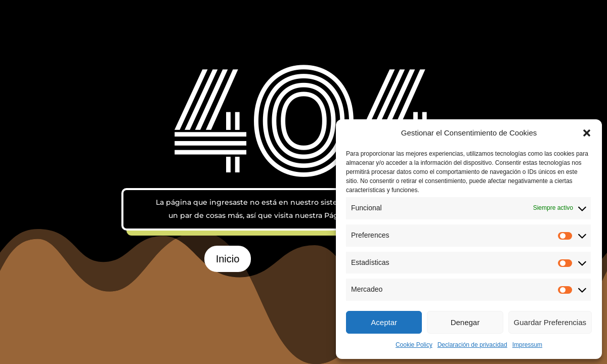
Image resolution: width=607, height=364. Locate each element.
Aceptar (384, 322)
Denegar (465, 322)
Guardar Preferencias (550, 322)
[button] (587, 133)
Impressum (527, 345)
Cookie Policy (414, 345)
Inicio (228, 259)
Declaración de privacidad (472, 345)
